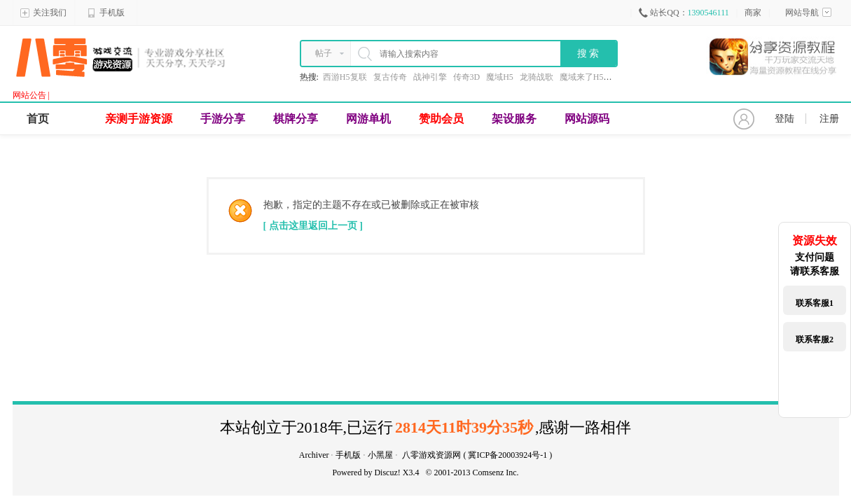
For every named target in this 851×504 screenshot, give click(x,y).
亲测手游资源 (139, 119)
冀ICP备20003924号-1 (507, 455)
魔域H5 (500, 77)
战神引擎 (430, 77)
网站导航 (808, 13)
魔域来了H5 (582, 77)
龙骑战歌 (537, 77)
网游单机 (368, 119)
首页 (38, 119)
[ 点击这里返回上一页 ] (313, 226)
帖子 (324, 53)
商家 (753, 13)
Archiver (314, 455)
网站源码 (587, 119)
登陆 (784, 119)
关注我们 (43, 13)
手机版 (106, 13)
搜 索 (588, 54)
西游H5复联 (345, 77)
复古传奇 (390, 77)
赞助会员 (441, 119)
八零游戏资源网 (431, 455)
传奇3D (467, 77)
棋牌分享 (296, 119)
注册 (829, 119)
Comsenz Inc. (496, 472)
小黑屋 (380, 455)
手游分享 (223, 119)
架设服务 (514, 119)
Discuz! (387, 472)
